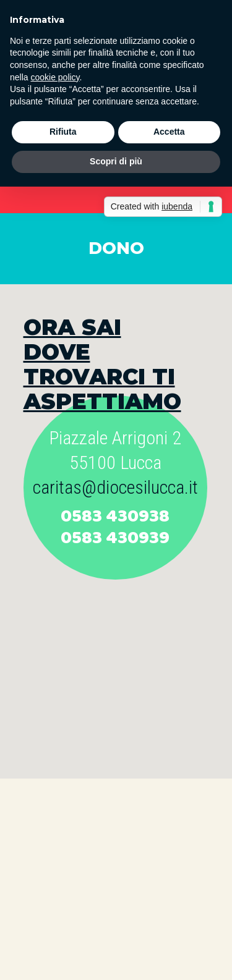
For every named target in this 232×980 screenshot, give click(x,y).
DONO (116, 248)
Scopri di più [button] (116, 161)
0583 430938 (115, 517)
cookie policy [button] (55, 77)
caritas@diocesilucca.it (115, 487)
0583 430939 (115, 538)
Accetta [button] (169, 132)
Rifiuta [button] (63, 132)
